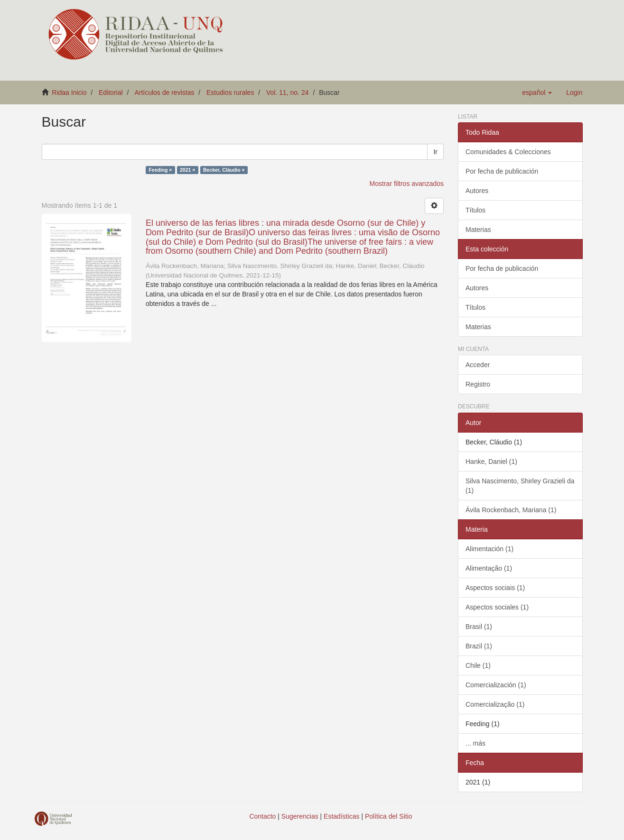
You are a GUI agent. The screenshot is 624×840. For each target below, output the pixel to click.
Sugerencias (300, 816)
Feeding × (160, 170)
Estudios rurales (230, 92)
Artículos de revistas (164, 92)
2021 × (187, 170)
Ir (435, 152)
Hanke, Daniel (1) (491, 462)
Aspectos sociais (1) (495, 588)
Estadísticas (341, 816)
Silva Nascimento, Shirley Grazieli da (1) (520, 486)
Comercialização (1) (495, 704)
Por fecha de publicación (502, 171)
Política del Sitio (389, 816)
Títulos (475, 210)
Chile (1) (478, 665)
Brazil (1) (479, 646)
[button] (537, 92)
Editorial (111, 92)
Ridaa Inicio (69, 92)
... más (475, 743)
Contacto (262, 816)
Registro (478, 384)
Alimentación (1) (489, 549)
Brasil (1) (479, 627)
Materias (478, 230)
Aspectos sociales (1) (497, 607)
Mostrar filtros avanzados (407, 184)
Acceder (478, 365)
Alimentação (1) (489, 568)
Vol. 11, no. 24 (288, 92)
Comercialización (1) (496, 685)
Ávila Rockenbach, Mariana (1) (511, 510)
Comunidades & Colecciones (508, 152)
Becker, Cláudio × (224, 170)
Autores (477, 191)
